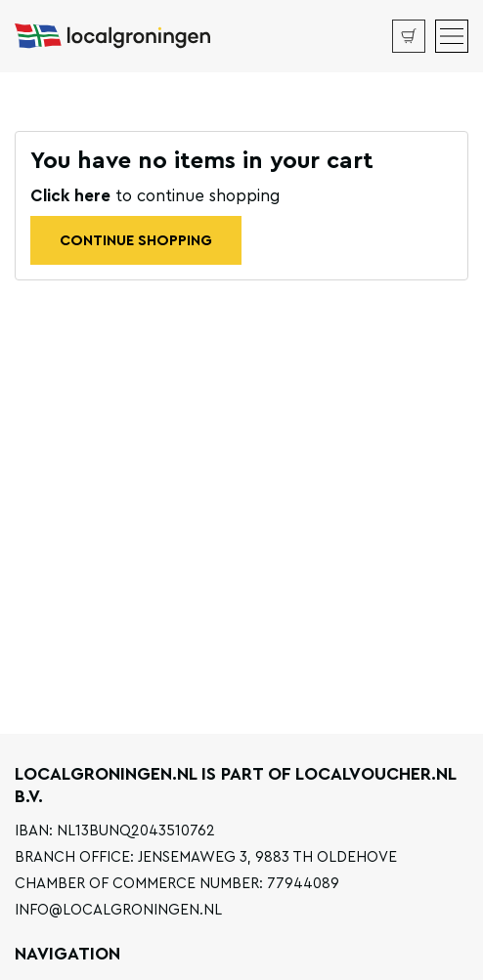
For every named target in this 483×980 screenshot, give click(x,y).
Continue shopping (136, 241)
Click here (73, 196)
